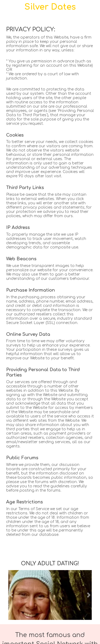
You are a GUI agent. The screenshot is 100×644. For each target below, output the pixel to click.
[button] (11, 595)
